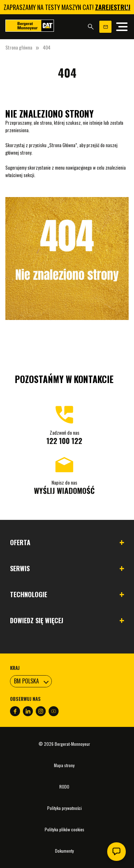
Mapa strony (64, 765)
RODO (64, 787)
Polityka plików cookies (64, 829)
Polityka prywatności (64, 808)
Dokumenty (64, 851)
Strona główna (19, 47)
